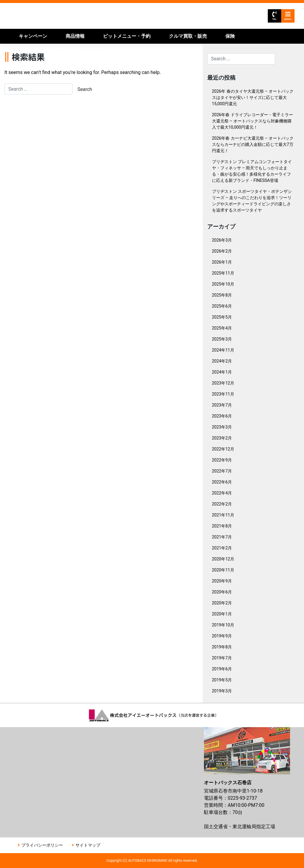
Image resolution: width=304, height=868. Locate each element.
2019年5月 (222, 680)
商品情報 (75, 36)
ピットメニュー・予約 (127, 36)
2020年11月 (223, 570)
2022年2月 (222, 504)
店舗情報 (94, 51)
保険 (230, 36)
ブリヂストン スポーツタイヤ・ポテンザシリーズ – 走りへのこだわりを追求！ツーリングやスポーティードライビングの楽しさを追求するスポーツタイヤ (252, 201)
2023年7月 (222, 405)
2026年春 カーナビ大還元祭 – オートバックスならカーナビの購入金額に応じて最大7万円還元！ (253, 144)
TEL (274, 16)
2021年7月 (222, 537)
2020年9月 (222, 581)
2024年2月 (222, 361)
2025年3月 (222, 339)
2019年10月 (223, 625)
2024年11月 (223, 350)
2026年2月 (222, 251)
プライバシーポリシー (42, 845)
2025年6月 (222, 306)
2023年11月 (223, 394)
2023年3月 (222, 427)
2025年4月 (222, 328)
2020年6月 (222, 592)
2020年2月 (222, 603)
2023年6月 (222, 416)
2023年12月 (223, 383)
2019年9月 (222, 636)
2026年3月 (222, 240)
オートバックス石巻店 (75, 16)
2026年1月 (222, 262)
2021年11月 (223, 515)
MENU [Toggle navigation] (288, 16)
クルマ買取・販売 (188, 36)
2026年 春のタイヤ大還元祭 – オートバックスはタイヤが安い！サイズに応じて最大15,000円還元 (253, 97)
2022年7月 (222, 471)
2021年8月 (222, 526)
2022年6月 (222, 482)
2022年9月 (222, 460)
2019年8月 (222, 647)
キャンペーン (33, 36)
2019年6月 (222, 669)
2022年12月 (223, 449)
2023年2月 (222, 438)
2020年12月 (223, 559)
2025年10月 (223, 284)
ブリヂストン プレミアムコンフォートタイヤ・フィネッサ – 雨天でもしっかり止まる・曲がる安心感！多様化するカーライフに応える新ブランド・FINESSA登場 (252, 171)
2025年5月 (222, 317)
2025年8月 (222, 295)
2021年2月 (222, 548)
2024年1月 (222, 372)
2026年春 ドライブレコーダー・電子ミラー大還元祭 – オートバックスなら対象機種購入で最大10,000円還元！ (252, 121)
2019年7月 (222, 658)
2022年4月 (222, 493)
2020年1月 (222, 614)
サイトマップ (88, 845)
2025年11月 (223, 273)
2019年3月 (222, 691)
